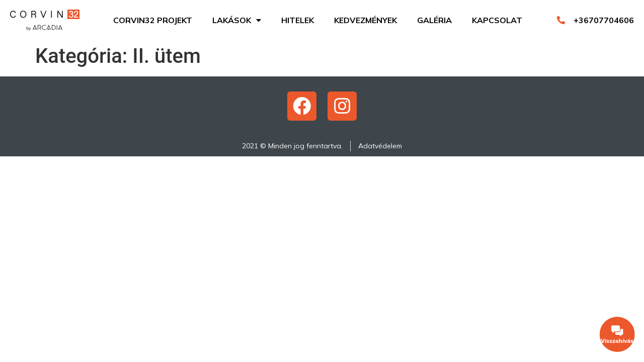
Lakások (237, 20)
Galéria (434, 20)
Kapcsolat (497, 20)
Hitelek (298, 20)
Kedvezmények (366, 20)
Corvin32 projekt (153, 20)
